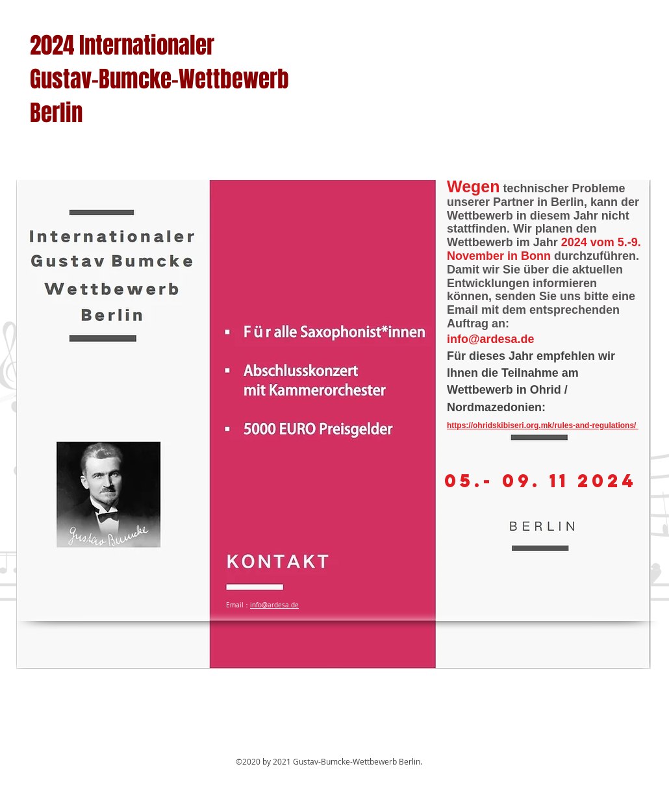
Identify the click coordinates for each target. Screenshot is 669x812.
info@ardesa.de (491, 339)
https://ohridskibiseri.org (493, 425)
